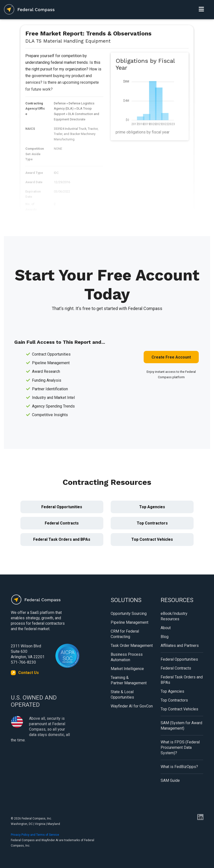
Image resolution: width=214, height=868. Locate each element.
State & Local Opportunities (122, 695)
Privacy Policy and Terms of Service (35, 835)
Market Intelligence (127, 669)
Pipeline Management (130, 622)
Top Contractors (152, 523)
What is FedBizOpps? (179, 767)
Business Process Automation (127, 657)
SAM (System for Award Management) (181, 726)
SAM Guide (170, 780)
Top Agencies (152, 507)
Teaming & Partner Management (129, 680)
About (166, 628)
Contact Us (29, 673)
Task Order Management (132, 646)
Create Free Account (171, 357)
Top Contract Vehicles (152, 539)
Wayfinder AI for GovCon (132, 706)
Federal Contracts (62, 523)
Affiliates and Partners (180, 646)
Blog (165, 637)
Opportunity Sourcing (129, 614)
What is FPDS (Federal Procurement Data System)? (180, 747)
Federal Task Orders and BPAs (62, 539)
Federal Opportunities (62, 507)
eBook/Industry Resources (174, 616)
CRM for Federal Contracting (125, 634)
